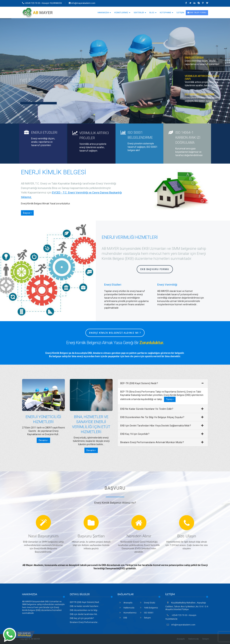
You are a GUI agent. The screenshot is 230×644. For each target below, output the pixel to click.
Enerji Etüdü (147, 603)
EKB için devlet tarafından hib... (84, 614)
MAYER (37, 13)
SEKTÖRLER (140, 13)
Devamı (43, 440)
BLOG (153, 13)
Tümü (170, 399)
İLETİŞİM (180, 13)
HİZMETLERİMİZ (122, 13)
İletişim (144, 618)
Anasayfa (125, 603)
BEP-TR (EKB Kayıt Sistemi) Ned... (85, 602)
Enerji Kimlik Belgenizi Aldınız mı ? (115, 340)
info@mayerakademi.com (82, 3)
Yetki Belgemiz (148, 608)
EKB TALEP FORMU (197, 13)
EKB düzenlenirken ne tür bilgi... (84, 610)
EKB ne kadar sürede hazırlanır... (85, 606)
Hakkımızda (126, 608)
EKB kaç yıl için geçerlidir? (82, 618)
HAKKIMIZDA (104, 13)
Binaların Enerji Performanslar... (84, 622)
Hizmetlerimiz (127, 613)
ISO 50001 (146, 613)
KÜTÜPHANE (167, 13)
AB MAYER (35, 639)
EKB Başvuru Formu (155, 269)
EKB (122, 618)
